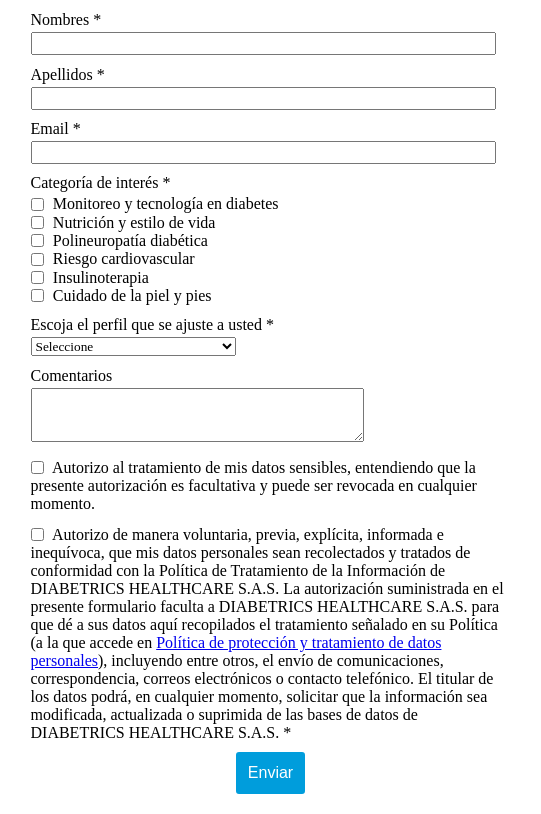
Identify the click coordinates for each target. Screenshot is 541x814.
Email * (56, 128)
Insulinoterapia (90, 277)
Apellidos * (68, 74)
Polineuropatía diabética (119, 240)
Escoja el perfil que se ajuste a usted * (152, 324)
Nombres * (66, 19)
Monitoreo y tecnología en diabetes (155, 203)
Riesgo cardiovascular (113, 258)
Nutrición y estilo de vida (123, 222)
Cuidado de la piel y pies (121, 295)
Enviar (270, 772)
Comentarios (72, 375)
